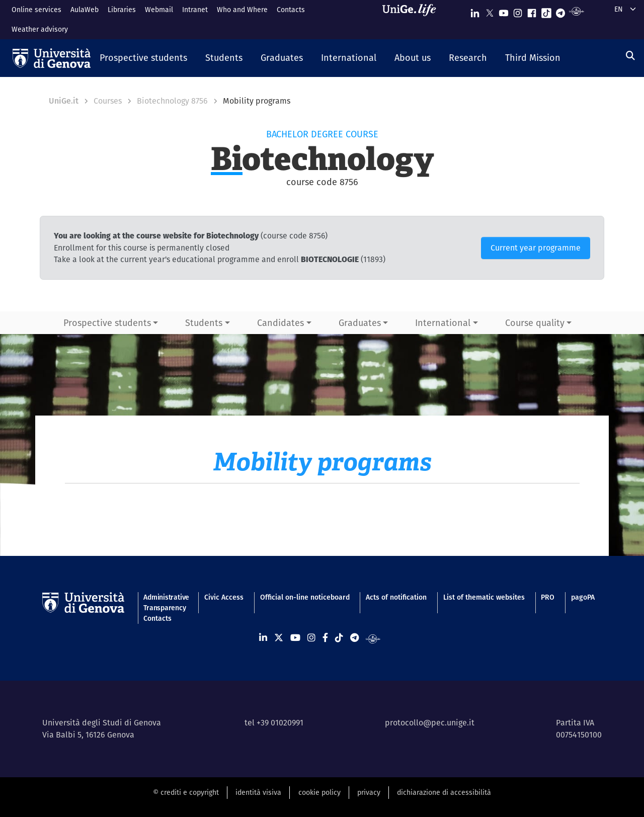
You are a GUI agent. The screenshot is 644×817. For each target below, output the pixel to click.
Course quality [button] (535, 323)
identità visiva (258, 792)
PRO (548, 597)
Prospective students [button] (107, 323)
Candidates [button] (280, 323)
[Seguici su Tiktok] (546, 11)
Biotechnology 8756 (172, 101)
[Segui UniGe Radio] (576, 11)
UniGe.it (64, 101)
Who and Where (242, 10)
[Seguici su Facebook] (532, 11)
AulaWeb (85, 10)
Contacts (291, 10)
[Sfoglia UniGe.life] (413, 19)
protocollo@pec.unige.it (430, 723)
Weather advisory (40, 29)
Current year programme (536, 248)
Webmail (159, 10)
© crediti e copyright (186, 792)
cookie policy (319, 792)
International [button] (443, 323)
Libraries (122, 10)
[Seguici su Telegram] (560, 11)
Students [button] (204, 323)
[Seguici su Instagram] (518, 11)
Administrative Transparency (166, 602)
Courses (108, 101)
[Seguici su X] (490, 11)
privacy (369, 792)
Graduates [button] (360, 323)
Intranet (195, 10)
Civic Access (224, 597)
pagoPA (583, 597)
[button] (143, 58)
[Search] (630, 56)
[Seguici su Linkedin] (475, 11)
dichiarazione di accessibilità (444, 792)
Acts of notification (396, 597)
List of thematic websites (484, 597)
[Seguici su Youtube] (504, 11)
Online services (36, 10)
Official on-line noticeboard (305, 597)
